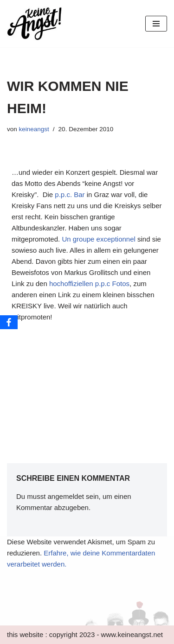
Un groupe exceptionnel (98, 239)
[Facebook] (9, 322)
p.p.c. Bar (70, 194)
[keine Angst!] (35, 24)
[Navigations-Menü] (156, 24)
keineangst (34, 129)
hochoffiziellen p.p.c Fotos (89, 284)
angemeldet (66, 496)
